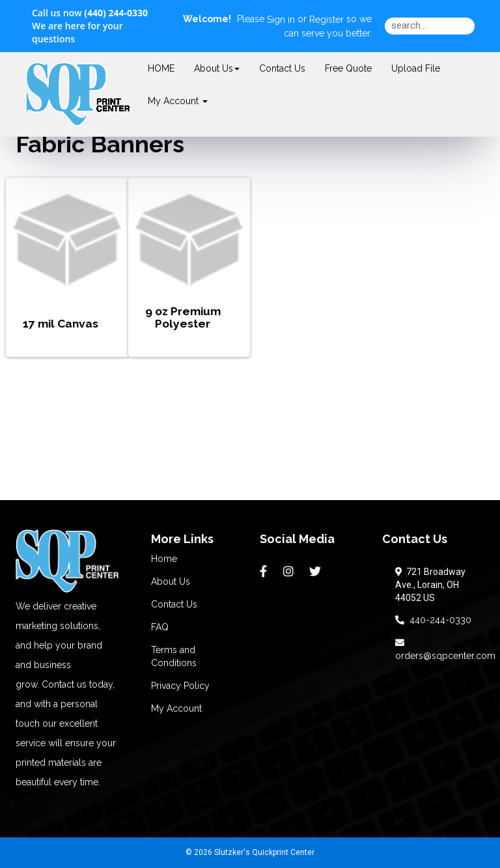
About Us (217, 68)
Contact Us (282, 68)
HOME (161, 68)
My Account (176, 708)
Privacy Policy (180, 686)
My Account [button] (178, 101)
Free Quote (348, 68)
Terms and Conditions (174, 656)
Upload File (416, 68)
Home (164, 559)
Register (326, 20)
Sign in (281, 20)
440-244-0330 (433, 620)
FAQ (160, 627)
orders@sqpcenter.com (445, 649)
